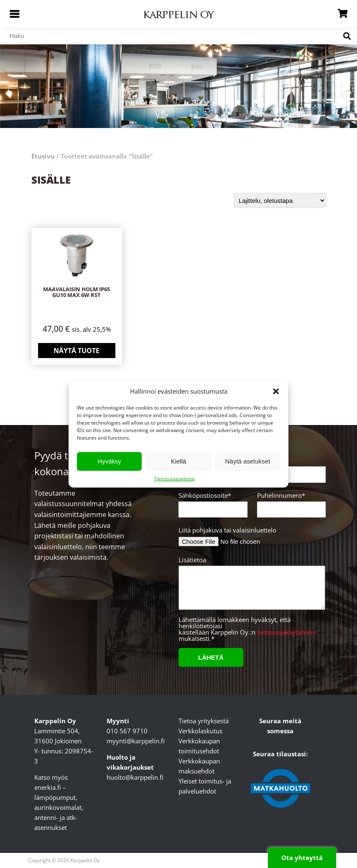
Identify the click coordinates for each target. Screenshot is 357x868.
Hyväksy (109, 461)
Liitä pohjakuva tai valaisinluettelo (227, 530)
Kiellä (179, 461)
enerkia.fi (48, 787)
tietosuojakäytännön (287, 632)
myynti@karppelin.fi (136, 741)
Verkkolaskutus (200, 731)
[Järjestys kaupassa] (280, 200)
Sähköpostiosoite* (212, 503)
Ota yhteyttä (302, 858)
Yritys (290, 468)
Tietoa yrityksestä (204, 721)
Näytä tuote (76, 351)
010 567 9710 (127, 731)
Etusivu (43, 156)
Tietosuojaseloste (174, 478)
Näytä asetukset (248, 461)
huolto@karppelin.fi (135, 777)
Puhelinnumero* (290, 503)
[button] (276, 391)
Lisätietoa (251, 587)
